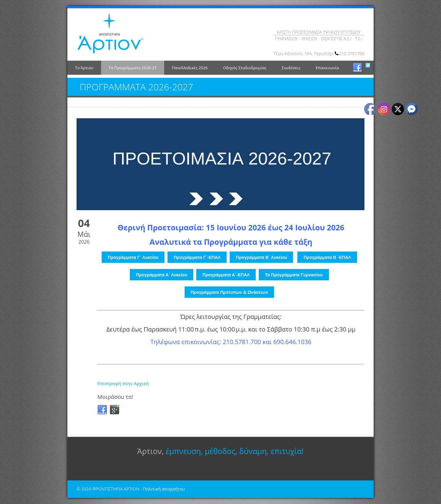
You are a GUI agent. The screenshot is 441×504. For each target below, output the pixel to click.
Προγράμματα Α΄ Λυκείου (162, 275)
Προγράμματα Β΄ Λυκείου (261, 257)
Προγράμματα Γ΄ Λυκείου (133, 257)
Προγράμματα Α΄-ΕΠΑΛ (226, 275)
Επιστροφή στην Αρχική (123, 383)
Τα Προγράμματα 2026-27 (133, 68)
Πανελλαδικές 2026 (190, 68)
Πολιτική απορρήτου (164, 489)
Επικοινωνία (327, 68)
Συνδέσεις (291, 68)
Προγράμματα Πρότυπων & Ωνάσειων (230, 292)
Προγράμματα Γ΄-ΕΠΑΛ (197, 257)
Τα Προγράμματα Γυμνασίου (294, 275)
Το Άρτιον (84, 68)
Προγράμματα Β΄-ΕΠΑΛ (327, 257)
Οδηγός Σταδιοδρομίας (245, 68)
